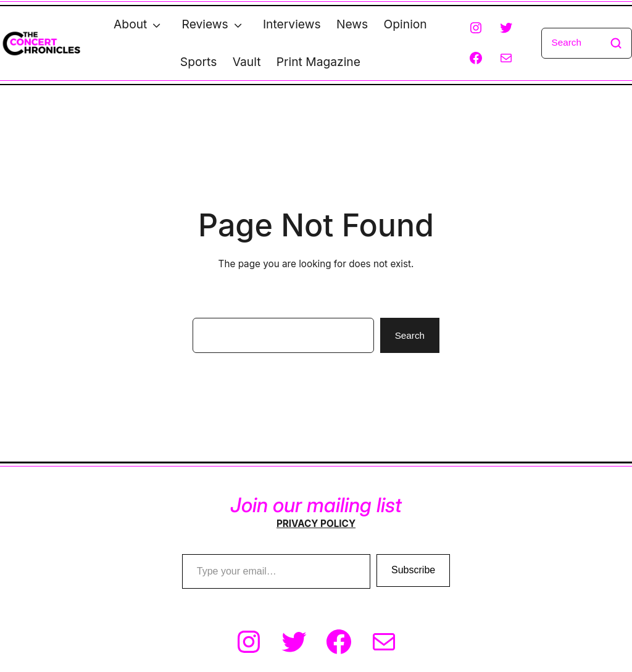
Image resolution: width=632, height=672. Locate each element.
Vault (247, 62)
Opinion (405, 24)
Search (410, 335)
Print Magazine (318, 62)
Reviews (205, 24)
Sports (199, 62)
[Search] (587, 43)
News (352, 24)
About (130, 24)
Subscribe (413, 570)
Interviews (292, 24)
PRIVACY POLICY (316, 524)
